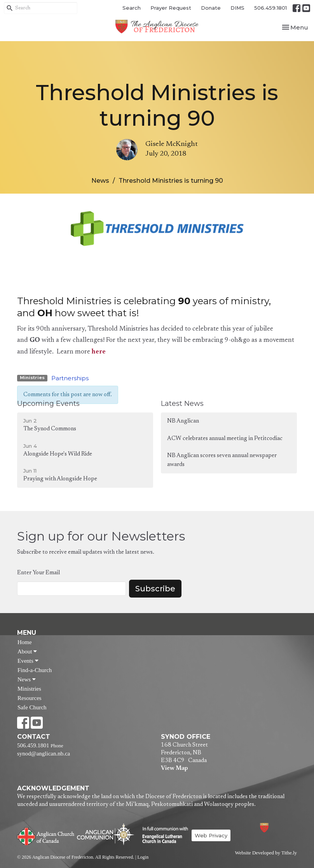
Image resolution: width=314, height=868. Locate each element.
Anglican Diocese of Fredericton (275, 827)
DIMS (237, 8)
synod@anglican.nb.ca (44, 754)
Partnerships (70, 378)
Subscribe (155, 589)
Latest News (182, 404)
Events (28, 661)
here (99, 352)
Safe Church (32, 707)
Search (132, 8)
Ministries (29, 689)
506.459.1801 (270, 8)
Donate (211, 8)
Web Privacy (211, 835)
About (27, 651)
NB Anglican (183, 421)
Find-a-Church (35, 670)
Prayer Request (171, 8)
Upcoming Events (48, 404)
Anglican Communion (106, 834)
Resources (30, 698)
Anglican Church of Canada (46, 835)
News (100, 181)
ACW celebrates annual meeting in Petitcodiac (225, 439)
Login (143, 857)
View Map (174, 768)
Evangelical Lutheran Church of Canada (162, 835)
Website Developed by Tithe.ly (266, 853)
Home (25, 642)
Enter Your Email (38, 573)
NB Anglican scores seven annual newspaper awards (222, 460)
